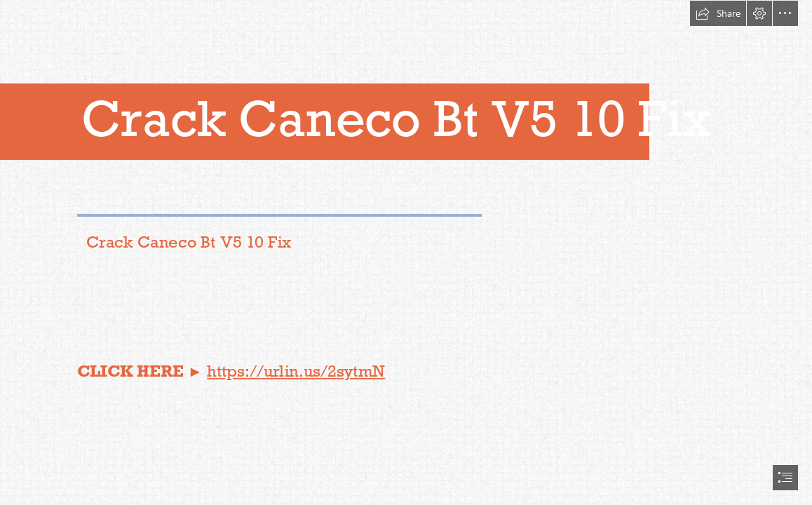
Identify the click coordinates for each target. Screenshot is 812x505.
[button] (718, 13)
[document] (406, 252)
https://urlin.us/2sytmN (297, 371)
